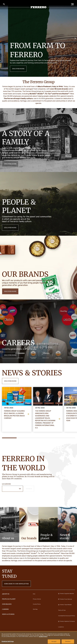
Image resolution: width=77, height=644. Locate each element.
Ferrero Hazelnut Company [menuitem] (67, 621)
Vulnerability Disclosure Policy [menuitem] (67, 616)
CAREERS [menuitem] (5, 609)
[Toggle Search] (4, 4)
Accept (54, 641)
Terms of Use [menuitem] (62, 610)
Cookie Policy (43, 637)
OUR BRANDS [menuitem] (7, 604)
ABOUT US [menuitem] (6, 594)
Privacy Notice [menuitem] (37, 599)
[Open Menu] (73, 4)
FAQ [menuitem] (34, 594)
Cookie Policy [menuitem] (37, 604)
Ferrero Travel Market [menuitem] (65, 605)
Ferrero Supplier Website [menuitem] (66, 594)
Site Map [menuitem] (35, 609)
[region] (38, 638)
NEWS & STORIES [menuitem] (8, 614)
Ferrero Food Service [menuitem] (65, 599)
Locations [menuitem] (61, 627)
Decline (68, 641)
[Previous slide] (2, 38)
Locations (6, 484)
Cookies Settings (8, 641)
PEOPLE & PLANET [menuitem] (9, 599)
